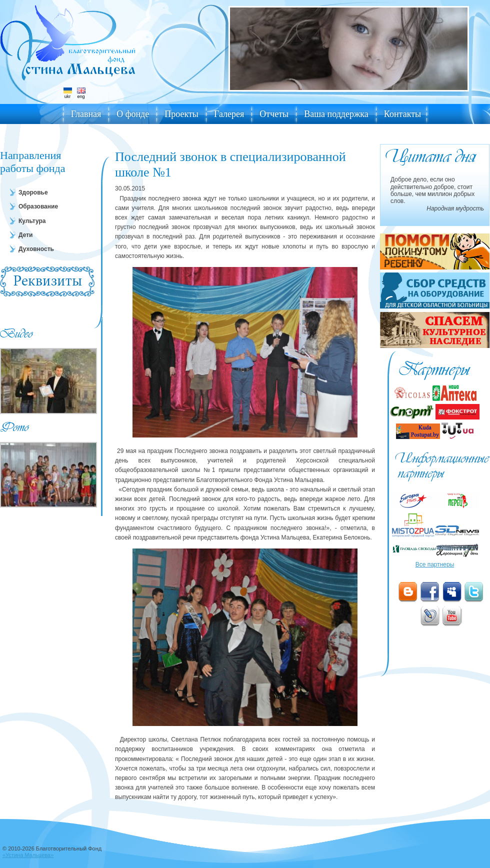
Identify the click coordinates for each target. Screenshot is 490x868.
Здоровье (33, 192)
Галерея (229, 114)
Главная (86, 114)
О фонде (133, 114)
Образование (38, 206)
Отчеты (274, 114)
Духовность (36, 249)
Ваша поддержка (336, 114)
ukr (68, 93)
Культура (32, 221)
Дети (25, 235)
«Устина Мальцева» (28, 855)
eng (81, 93)
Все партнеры (435, 564)
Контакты (402, 114)
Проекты (181, 114)
